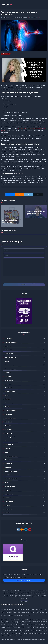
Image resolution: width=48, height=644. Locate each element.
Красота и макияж (10, 392)
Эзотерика (8, 426)
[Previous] (44, 201)
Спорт (7, 396)
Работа (7, 441)
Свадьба (7, 407)
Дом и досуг (8, 388)
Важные (7, 361)
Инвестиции (8, 464)
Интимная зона (9, 354)
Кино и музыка (9, 494)
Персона (7, 506)
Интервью (8, 373)
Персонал (8, 449)
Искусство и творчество (12, 479)
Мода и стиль (9, 415)
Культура (7, 475)
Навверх (24, 602)
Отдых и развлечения (11, 411)
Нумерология (9, 434)
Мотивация (8, 346)
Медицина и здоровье (23, 18)
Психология (8, 339)
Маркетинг (8, 468)
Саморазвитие (9, 380)
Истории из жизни (10, 487)
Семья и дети (9, 350)
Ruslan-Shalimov (7, 18)
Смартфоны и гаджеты (11, 365)
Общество (8, 490)
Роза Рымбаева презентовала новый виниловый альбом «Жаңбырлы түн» (35, 214)
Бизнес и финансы (10, 437)
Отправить (24, 285)
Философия (8, 422)
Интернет (8, 498)
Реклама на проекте (10, 418)
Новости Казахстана (10, 358)
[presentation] (13, 280)
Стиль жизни (15, 18)
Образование (9, 509)
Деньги (7, 453)
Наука (7, 483)
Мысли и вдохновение (11, 343)
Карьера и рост (9, 445)
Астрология (8, 430)
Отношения (8, 377)
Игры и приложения (10, 369)
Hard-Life (7, 5)
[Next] (46, 201)
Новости (7, 513)
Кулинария (8, 399)
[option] (12, 216)
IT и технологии (9, 502)
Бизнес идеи (9, 460)
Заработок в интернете (11, 471)
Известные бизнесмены (11, 456)
